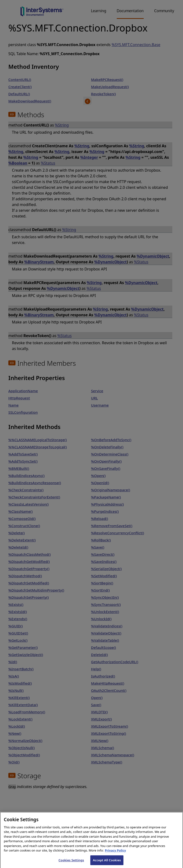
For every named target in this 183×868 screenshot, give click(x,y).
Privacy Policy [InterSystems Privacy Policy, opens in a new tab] (115, 855)
